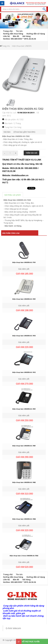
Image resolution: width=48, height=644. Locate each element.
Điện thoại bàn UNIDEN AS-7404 (24, 519)
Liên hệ (6, 36)
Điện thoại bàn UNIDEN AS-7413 (24, 336)
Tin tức (19, 31)
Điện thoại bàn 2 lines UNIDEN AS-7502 (24, 556)
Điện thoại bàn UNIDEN (22, 46)
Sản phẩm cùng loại (11, 233)
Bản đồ (16, 36)
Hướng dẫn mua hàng (13, 34)
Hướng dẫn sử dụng (36, 34)
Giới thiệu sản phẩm (13, 195)
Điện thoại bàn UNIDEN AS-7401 (24, 446)
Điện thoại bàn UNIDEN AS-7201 (24, 299)
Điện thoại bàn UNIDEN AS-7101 (24, 262)
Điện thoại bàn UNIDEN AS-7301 (24, 409)
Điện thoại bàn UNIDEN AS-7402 (24, 482)
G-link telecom (13, 628)
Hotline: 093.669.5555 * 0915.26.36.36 (19, 39)
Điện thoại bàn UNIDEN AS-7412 (24, 372)
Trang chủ (8, 31)
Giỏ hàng (26, 36)
